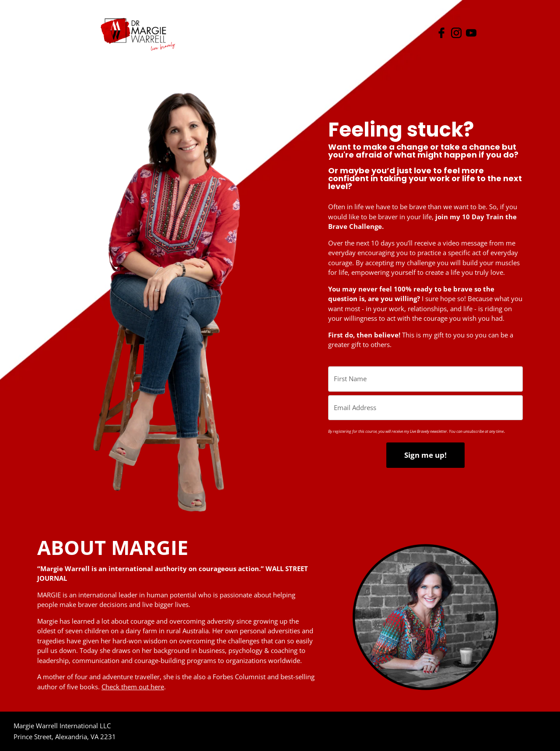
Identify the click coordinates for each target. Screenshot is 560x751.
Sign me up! (425, 455)
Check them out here (133, 687)
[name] (425, 379)
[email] (425, 408)
